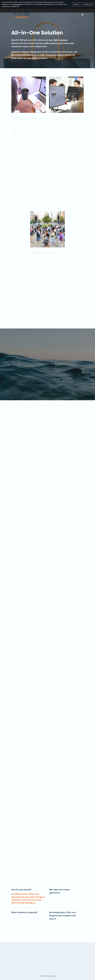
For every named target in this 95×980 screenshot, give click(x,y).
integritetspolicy (18, 4)
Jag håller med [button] (87, 4)
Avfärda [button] (76, 4)
